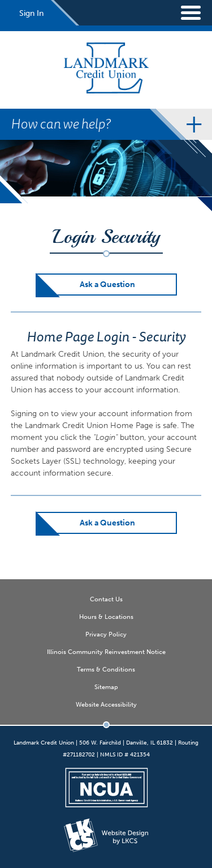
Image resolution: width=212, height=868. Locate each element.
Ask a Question (107, 285)
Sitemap (106, 687)
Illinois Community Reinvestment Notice (106, 652)
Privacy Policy (106, 634)
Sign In (31, 13)
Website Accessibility (106, 704)
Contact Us (106, 599)
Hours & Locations (106, 617)
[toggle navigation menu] (184, 13)
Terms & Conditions (106, 669)
